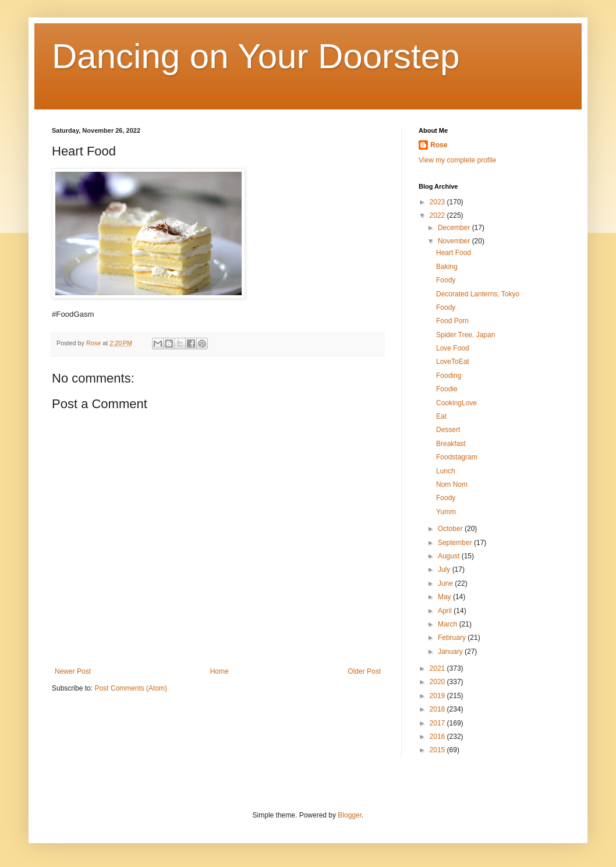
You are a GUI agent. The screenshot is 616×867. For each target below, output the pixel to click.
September (456, 543)
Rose (439, 145)
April (446, 611)
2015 (438, 750)
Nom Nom (452, 484)
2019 (438, 696)
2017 (438, 723)
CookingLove (456, 403)
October (451, 529)
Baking (447, 267)
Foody (446, 280)
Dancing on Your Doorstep (256, 56)
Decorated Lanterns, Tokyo (478, 294)
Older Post (364, 671)
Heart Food (454, 253)
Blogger (350, 815)
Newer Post (73, 671)
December (455, 228)
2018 (438, 709)
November (455, 241)
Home (220, 671)
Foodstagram (457, 457)
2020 (438, 682)
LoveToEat (453, 362)
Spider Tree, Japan (465, 335)
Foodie (447, 389)
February (453, 638)
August (450, 556)
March (449, 624)
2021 (438, 668)
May (445, 597)
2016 (438, 737)
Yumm (446, 512)
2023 (438, 202)
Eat (441, 416)
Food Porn (452, 321)
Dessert (448, 430)
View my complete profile (457, 160)
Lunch (446, 471)
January (451, 652)
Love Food (453, 348)
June (446, 583)
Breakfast (451, 444)
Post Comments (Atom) (131, 688)
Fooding (449, 376)
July (445, 569)
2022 (438, 215)
